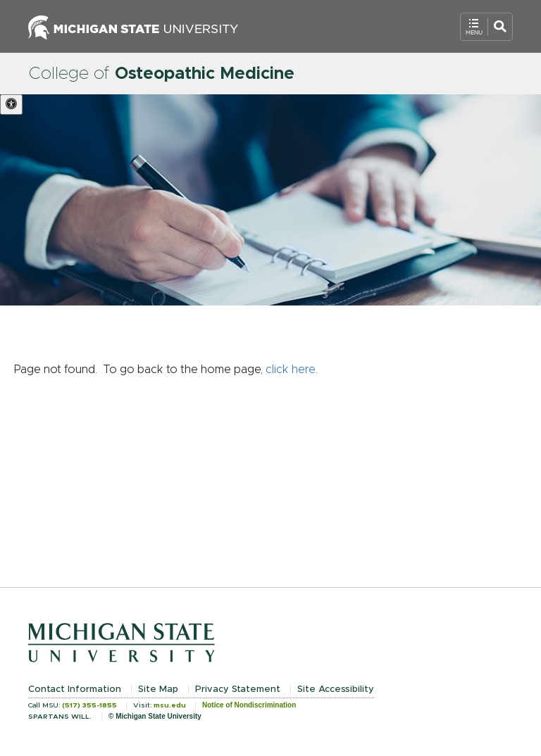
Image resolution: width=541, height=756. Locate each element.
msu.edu (170, 705)
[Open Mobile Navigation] (486, 27)
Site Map (158, 689)
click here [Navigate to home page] (291, 370)
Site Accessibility (336, 689)
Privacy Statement (238, 689)
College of (161, 74)
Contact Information (75, 689)
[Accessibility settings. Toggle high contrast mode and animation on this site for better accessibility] (11, 105)
